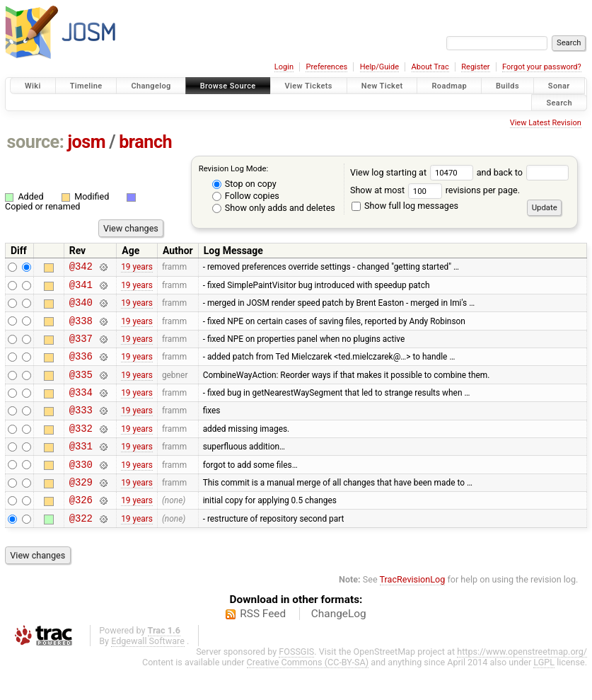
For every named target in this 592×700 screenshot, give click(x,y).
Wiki (33, 86)
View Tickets (309, 86)
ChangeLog (339, 646)
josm (86, 142)
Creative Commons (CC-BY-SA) (308, 694)
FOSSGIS (296, 683)
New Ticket (382, 86)
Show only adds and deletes (274, 208)
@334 (81, 409)
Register (475, 67)
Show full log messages (405, 206)
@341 (81, 288)
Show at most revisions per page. (435, 190)
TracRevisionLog (413, 611)
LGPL (544, 694)
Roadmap (449, 86)
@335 (81, 389)
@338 (81, 329)
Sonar (559, 86)
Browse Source (228, 86)
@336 (81, 368)
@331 (81, 469)
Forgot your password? (542, 67)
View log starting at (413, 172)
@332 (81, 449)
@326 (81, 529)
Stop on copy (244, 184)
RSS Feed (263, 646)
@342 (81, 268)
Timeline (86, 86)
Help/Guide (379, 67)
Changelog (151, 86)
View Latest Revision (546, 123)
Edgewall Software (148, 673)
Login (284, 67)
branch (145, 142)
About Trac (430, 67)
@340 (81, 308)
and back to (523, 172)
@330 (81, 489)
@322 (81, 550)
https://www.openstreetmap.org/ (522, 683)
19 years (137, 268)
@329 (81, 509)
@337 (81, 349)
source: (36, 142)
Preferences (326, 67)
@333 (81, 429)
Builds (507, 86)
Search (559, 102)
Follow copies (246, 196)
